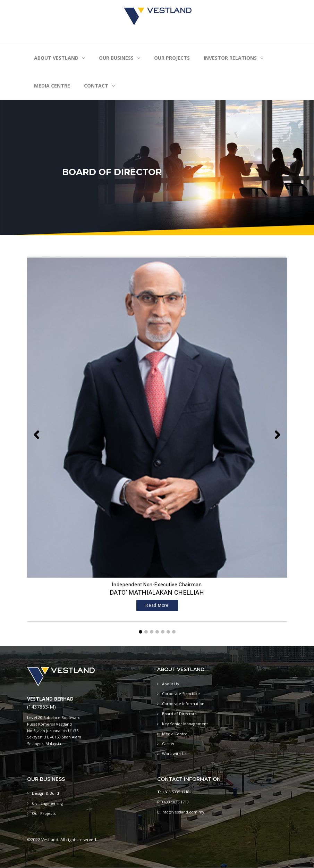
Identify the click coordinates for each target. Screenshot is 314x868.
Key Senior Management (185, 724)
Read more (157, 605)
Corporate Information (183, 704)
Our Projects (44, 813)
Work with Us (174, 754)
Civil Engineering (47, 803)
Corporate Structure (181, 693)
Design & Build (45, 793)
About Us (170, 684)
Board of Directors (179, 714)
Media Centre (175, 734)
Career (168, 743)
